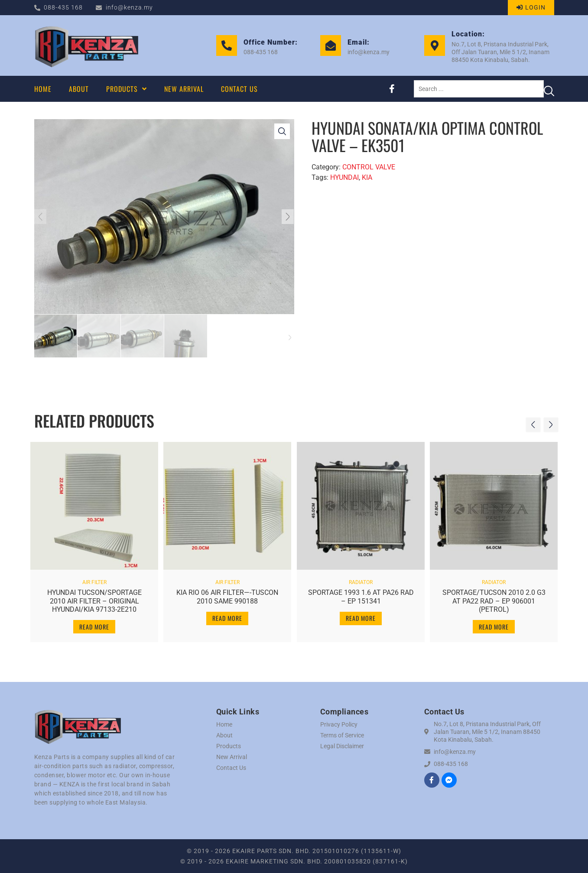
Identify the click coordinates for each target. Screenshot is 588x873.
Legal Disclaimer (342, 746)
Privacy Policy (339, 724)
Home (224, 724)
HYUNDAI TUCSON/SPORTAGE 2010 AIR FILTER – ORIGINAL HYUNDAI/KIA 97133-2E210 (94, 597)
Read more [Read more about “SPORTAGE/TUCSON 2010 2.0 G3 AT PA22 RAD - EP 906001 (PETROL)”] (494, 623)
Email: (359, 42)
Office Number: (271, 42)
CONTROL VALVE (369, 167)
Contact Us (231, 768)
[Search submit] (549, 89)
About (224, 735)
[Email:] (331, 45)
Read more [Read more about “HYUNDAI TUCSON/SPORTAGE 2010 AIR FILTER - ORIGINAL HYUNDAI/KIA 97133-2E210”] (94, 623)
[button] (44, 217)
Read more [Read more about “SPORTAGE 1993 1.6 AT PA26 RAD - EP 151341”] (361, 615)
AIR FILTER (94, 579)
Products (229, 746)
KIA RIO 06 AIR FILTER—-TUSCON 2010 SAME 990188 (227, 593)
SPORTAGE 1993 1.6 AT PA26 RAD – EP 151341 (361, 593)
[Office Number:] (227, 45)
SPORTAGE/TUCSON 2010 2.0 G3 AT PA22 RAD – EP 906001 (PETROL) (494, 597)
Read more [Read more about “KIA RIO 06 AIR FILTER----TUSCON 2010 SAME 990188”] (227, 615)
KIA (367, 177)
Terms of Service (342, 735)
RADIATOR (361, 579)
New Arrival (232, 757)
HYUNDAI (344, 177)
